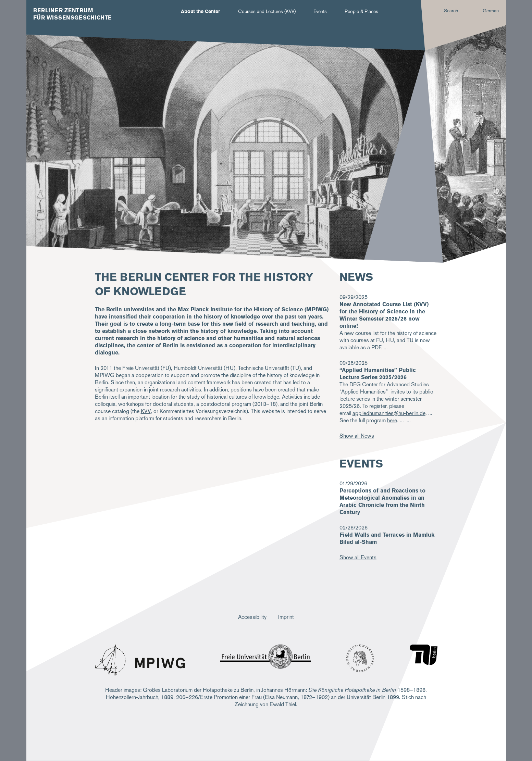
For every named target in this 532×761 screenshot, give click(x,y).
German (491, 11)
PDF (376, 347)
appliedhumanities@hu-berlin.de (389, 413)
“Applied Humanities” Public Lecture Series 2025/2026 (378, 374)
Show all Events (358, 557)
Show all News (357, 436)
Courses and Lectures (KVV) (267, 11)
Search (451, 11)
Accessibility (252, 617)
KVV (146, 411)
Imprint (286, 617)
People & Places (361, 11)
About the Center (200, 11)
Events (320, 11)
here (392, 420)
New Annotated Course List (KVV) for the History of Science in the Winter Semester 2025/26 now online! (384, 315)
